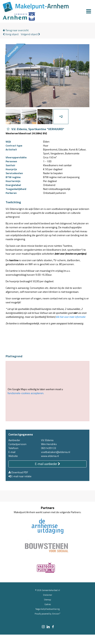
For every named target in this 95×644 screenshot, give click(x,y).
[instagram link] (43, 627)
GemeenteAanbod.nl (51, 590)
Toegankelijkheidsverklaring (47, 609)
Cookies (48, 604)
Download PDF (18, 472)
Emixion (56, 614)
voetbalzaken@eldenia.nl (56, 452)
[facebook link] (53, 627)
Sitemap (47, 600)
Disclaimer (48, 595)
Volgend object (30, 34)
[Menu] (89, 11)
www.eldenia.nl (50, 456)
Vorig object (11, 34)
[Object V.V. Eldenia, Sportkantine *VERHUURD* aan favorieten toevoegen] (8, 129)
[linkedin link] (48, 627)
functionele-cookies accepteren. (26, 393)
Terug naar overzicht (16, 30)
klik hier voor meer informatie (71, 317)
